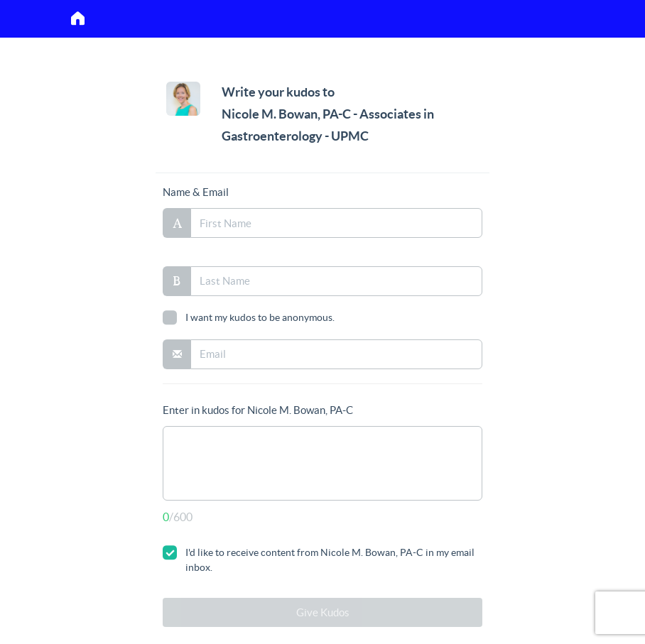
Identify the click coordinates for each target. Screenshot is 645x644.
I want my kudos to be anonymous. (249, 317)
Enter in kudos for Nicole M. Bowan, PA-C (258, 410)
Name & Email (196, 192)
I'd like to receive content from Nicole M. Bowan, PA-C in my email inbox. (319, 559)
